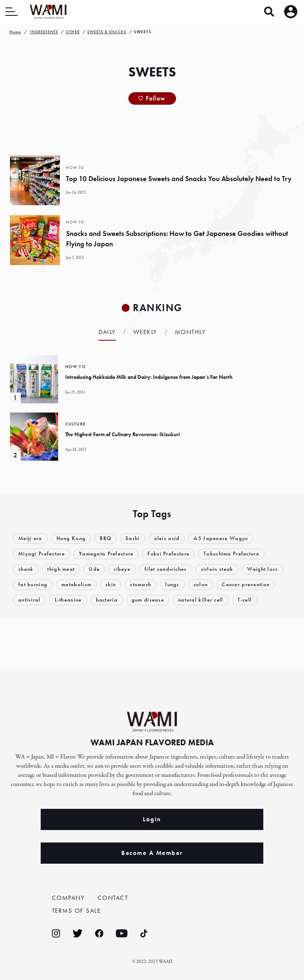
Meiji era (30, 539)
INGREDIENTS (44, 32)
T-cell (245, 600)
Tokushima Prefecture (232, 554)
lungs (173, 585)
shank (26, 569)
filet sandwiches (166, 569)
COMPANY (69, 897)
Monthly (190, 332)
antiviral (29, 600)
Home (15, 32)
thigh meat (61, 569)
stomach (141, 585)
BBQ (105, 539)
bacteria (107, 600)
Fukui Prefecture (169, 554)
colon (201, 585)
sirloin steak (217, 569)
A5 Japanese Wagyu (221, 539)
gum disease (148, 600)
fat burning (33, 585)
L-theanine (68, 600)
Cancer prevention (246, 585)
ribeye (122, 569)
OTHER (73, 32)
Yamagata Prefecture (106, 554)
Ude (95, 569)
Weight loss (263, 569)
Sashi (133, 539)
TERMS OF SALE (76, 911)
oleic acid (167, 539)
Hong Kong (71, 539)
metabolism (76, 585)
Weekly (145, 332)
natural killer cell (201, 600)
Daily (107, 332)
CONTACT (113, 897)
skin (111, 585)
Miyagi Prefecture (42, 554)
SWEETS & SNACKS (107, 32)
